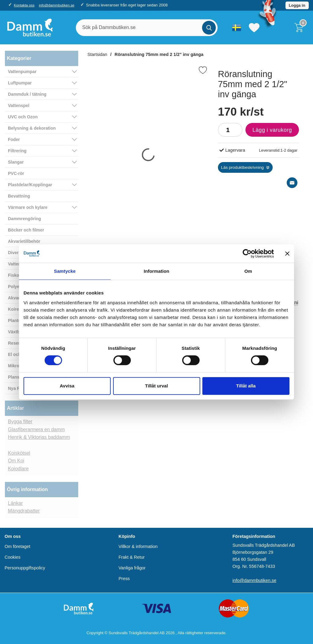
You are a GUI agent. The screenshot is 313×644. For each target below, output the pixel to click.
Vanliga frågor (132, 568)
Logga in (297, 5)
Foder (14, 139)
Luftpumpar (20, 83)
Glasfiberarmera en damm (36, 429)
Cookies (13, 557)
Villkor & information (138, 546)
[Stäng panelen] (287, 254)
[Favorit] (203, 70)
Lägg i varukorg (269, 131)
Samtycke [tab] (65, 271)
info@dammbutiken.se (57, 5)
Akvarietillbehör (24, 241)
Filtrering (17, 151)
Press (124, 579)
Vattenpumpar (22, 72)
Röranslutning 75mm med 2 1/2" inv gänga (159, 54)
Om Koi (16, 461)
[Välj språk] (237, 28)
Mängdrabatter (24, 511)
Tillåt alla (246, 386)
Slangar (16, 162)
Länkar (15, 503)
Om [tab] (248, 271)
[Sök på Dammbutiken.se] (147, 28)
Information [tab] (156, 271)
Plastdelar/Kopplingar (30, 185)
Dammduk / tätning (27, 94)
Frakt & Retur (132, 557)
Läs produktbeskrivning (242, 167)
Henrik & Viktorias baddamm (39, 437)
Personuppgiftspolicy (25, 568)
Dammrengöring (24, 219)
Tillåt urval (157, 386)
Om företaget (17, 546)
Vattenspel (19, 105)
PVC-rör (16, 173)
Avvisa (67, 386)
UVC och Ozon (23, 117)
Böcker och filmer (26, 230)
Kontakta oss (24, 5)
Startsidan (97, 54)
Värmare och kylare (28, 207)
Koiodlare (18, 469)
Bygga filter (20, 422)
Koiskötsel (19, 453)
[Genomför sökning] (209, 28)
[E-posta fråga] (292, 183)
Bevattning (19, 196)
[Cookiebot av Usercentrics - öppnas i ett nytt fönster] (247, 254)
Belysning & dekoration (32, 128)
